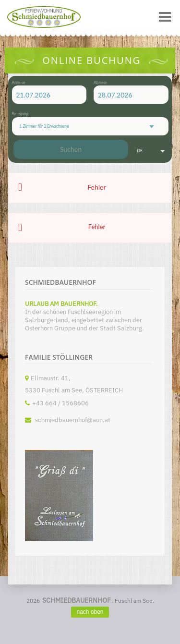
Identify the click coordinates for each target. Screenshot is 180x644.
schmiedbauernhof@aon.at (73, 420)
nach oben (90, 612)
